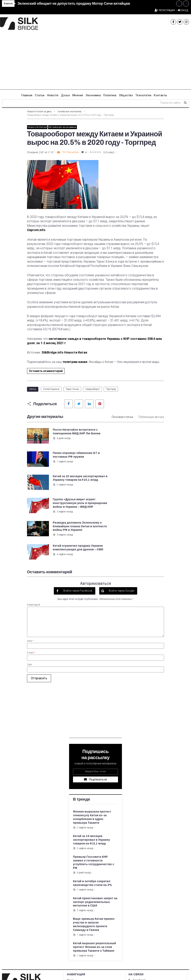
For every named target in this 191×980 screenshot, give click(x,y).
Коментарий (34, 539)
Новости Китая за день (39, 112)
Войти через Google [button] (121, 525)
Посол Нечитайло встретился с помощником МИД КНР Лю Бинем (72, 433)
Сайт (30, 599)
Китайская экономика (70, 112)
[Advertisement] (95, 62)
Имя (30, 575)
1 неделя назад (134, 438)
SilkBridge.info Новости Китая (64, 352)
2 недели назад (63, 465)
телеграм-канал (75, 362)
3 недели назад (134, 472)
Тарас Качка (72, 389)
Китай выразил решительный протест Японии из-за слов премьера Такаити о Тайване (95, 881)
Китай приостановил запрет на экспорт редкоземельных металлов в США (95, 836)
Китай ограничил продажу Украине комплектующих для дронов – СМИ (143, 484)
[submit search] (185, 103)
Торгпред (111, 389)
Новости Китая (37, 127)
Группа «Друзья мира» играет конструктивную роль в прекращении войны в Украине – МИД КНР (141, 460)
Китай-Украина (51, 389)
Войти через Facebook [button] (78, 525)
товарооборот (92, 389)
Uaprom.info (36, 230)
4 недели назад (134, 492)
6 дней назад (61, 442)
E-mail (31, 587)
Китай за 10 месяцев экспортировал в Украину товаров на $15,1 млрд (71, 457)
